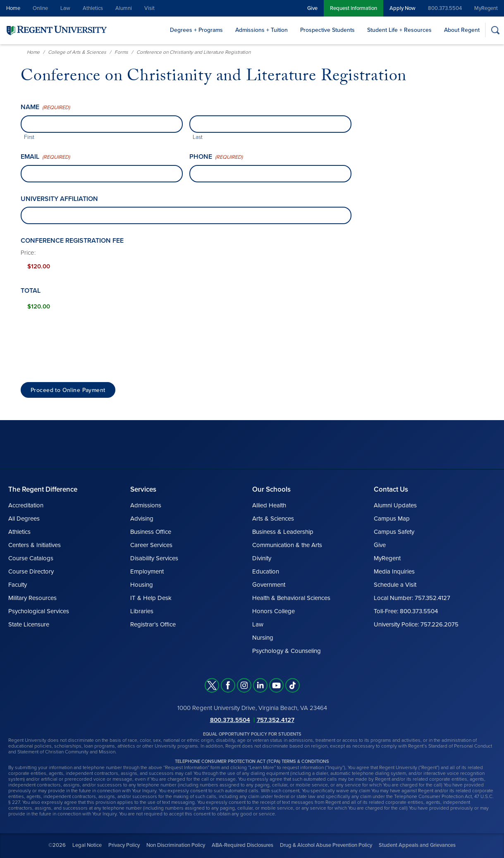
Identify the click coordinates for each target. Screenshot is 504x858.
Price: (28, 253)
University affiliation (59, 199)
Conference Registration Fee (72, 241)
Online (40, 8)
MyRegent (486, 8)
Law (65, 8)
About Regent (462, 30)
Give (312, 8)
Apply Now (402, 8)
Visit (149, 8)
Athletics (93, 8)
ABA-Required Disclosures (242, 845)
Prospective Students (327, 30)
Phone (216, 157)
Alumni (124, 8)
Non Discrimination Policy (176, 845)
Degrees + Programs (196, 30)
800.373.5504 (445, 8)
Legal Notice (87, 845)
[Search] (495, 30)
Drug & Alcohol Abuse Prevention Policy (326, 845)
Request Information (354, 8)
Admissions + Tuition (262, 30)
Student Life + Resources (399, 30)
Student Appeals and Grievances (417, 845)
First (29, 137)
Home (13, 8)
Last (198, 137)
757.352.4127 (276, 720)
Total (31, 291)
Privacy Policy (124, 845)
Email (45, 157)
